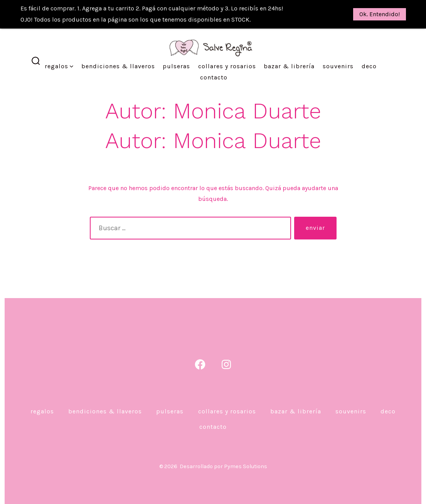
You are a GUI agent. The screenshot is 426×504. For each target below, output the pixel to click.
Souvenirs (338, 53)
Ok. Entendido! (380, 14)
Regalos (59, 53)
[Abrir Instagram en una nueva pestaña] (226, 351)
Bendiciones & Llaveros (118, 53)
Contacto (214, 64)
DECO (369, 53)
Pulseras (176, 53)
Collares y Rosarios (227, 53)
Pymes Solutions (246, 453)
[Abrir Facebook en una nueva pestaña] (200, 351)
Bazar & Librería (289, 53)
